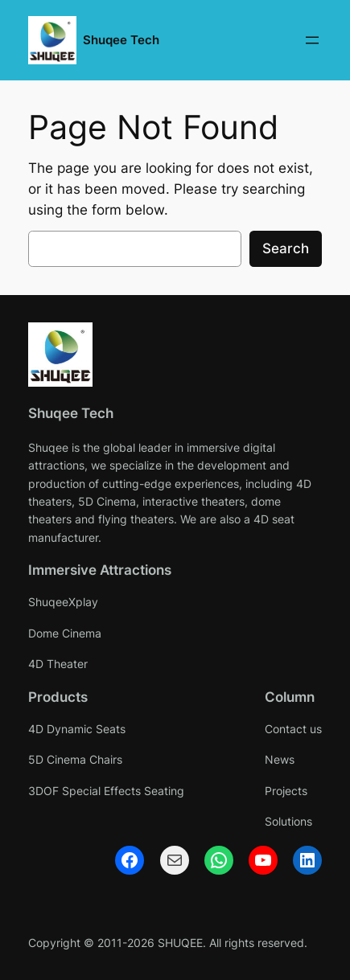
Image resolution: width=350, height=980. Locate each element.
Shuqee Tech (121, 40)
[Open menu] (312, 40)
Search (286, 248)
